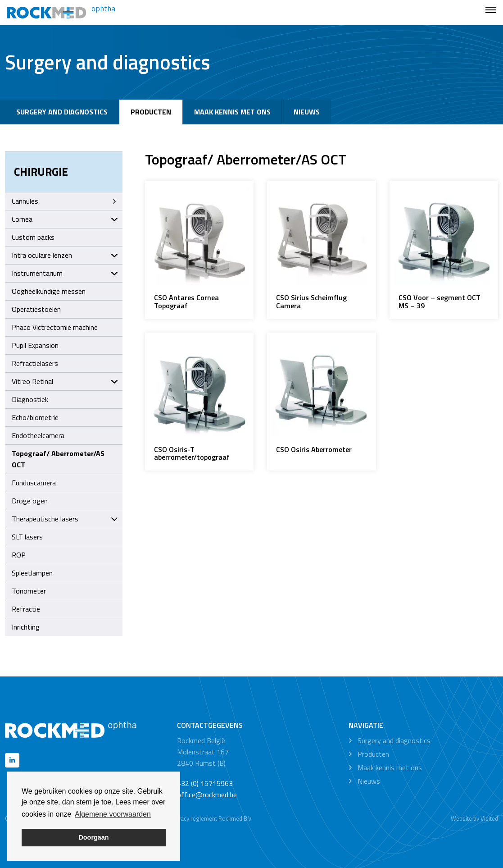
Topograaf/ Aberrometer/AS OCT (58, 459)
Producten (151, 112)
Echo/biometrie (35, 417)
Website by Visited (474, 818)
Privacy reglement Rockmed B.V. (212, 818)
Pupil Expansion (35, 345)
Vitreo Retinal (65, 381)
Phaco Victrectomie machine (55, 327)
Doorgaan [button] (93, 837)
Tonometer (29, 591)
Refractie (26, 609)
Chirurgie (41, 172)
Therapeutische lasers (65, 519)
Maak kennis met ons (232, 112)
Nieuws (307, 112)
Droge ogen (30, 501)
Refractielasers (35, 363)
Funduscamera (34, 483)
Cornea (65, 219)
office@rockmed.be (207, 795)
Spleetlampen (32, 573)
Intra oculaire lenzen (65, 255)
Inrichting (26, 627)
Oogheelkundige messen (49, 291)
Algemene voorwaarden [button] (113, 814)
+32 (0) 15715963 (205, 783)
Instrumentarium (65, 273)
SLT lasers (27, 537)
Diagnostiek (30, 399)
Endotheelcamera (38, 435)
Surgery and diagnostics (62, 112)
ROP (19, 555)
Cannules (65, 201)
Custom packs (33, 237)
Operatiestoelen (36, 309)
